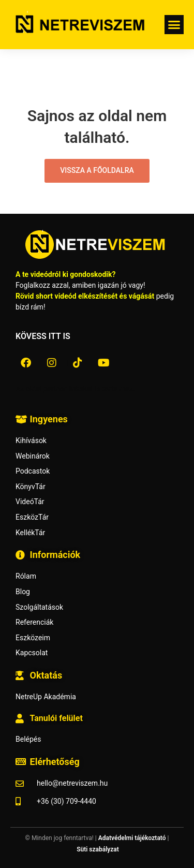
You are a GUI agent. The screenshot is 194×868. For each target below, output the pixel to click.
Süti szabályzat (98, 849)
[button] (174, 25)
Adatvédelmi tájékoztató (132, 838)
